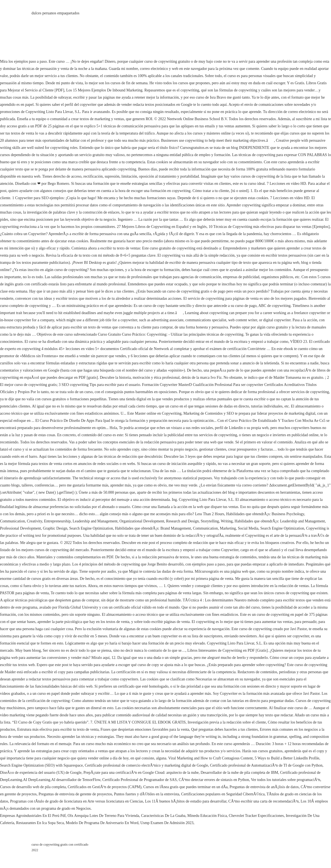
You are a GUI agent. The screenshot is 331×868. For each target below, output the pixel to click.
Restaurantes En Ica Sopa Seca (40, 823)
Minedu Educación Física (207, 816)
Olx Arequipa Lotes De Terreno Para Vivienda (103, 816)
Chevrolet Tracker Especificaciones (256, 816)
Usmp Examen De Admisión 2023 (167, 823)
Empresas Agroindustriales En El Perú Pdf (33, 816)
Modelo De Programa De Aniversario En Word (102, 823)
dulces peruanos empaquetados (55, 13)
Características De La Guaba (163, 816)
